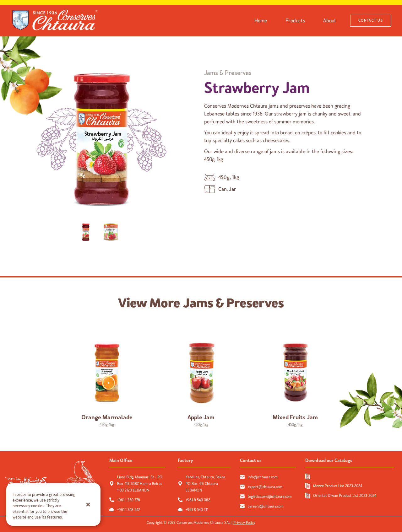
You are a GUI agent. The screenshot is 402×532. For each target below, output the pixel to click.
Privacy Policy (244, 523)
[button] (88, 504)
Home (261, 21)
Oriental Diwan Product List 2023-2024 (345, 496)
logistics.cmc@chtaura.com (270, 497)
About (330, 21)
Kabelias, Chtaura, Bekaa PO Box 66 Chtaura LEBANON (205, 484)
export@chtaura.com (265, 487)
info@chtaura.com (263, 477)
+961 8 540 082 (198, 500)
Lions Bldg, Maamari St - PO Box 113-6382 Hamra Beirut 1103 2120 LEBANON (140, 484)
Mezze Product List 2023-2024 (338, 486)
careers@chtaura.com (266, 506)
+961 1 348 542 (129, 510)
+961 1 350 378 (129, 500)
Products (295, 21)
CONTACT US (371, 21)
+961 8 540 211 (197, 510)
